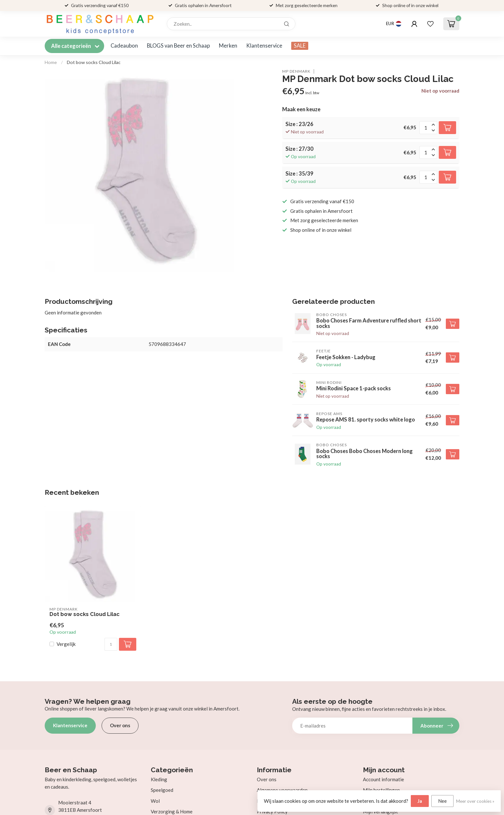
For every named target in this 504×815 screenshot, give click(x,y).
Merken (228, 46)
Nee (442, 801)
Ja (420, 801)
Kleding (159, 779)
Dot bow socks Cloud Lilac (94, 62)
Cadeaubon (124, 46)
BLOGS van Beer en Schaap (178, 46)
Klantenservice (264, 46)
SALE (300, 46)
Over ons (120, 725)
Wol (155, 801)
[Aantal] (111, 644)
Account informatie (383, 779)
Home (51, 62)
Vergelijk (66, 644)
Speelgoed (162, 790)
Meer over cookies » (475, 801)
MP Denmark (296, 71)
